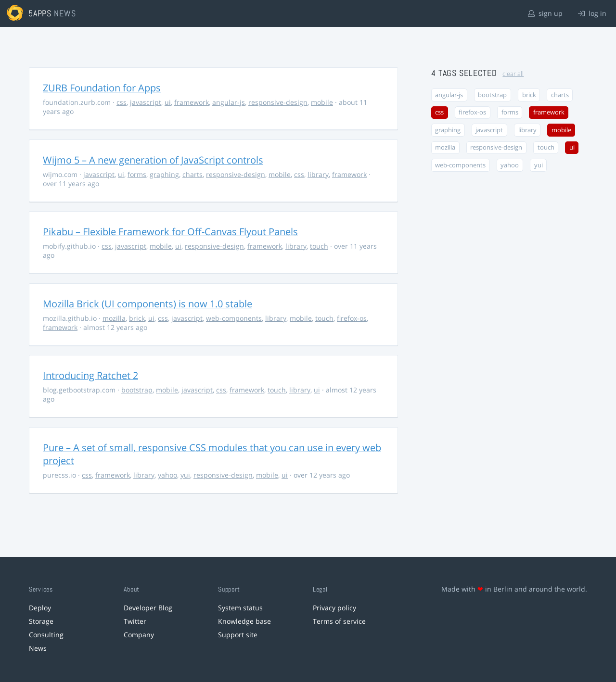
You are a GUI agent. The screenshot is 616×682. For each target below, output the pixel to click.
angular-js (229, 102)
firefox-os (352, 318)
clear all (513, 74)
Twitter (135, 621)
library (318, 174)
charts (192, 174)
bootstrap (137, 390)
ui (168, 102)
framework (192, 102)
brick (137, 318)
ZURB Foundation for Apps (102, 88)
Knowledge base (244, 621)
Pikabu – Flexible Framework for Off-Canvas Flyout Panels (170, 232)
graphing (164, 174)
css (122, 102)
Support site (238, 635)
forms (137, 174)
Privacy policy (334, 608)
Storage (41, 621)
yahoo (167, 475)
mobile (322, 102)
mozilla (114, 318)
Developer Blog (148, 608)
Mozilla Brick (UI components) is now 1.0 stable (148, 304)
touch (319, 246)
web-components (234, 318)
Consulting (46, 635)
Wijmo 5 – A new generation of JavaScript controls (153, 160)
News (38, 648)
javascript (146, 102)
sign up (545, 13)
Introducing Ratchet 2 (90, 375)
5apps (40, 13)
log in (592, 13)
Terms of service (339, 621)
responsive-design (278, 102)
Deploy (40, 608)
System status (240, 608)
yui (185, 475)
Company (139, 635)
